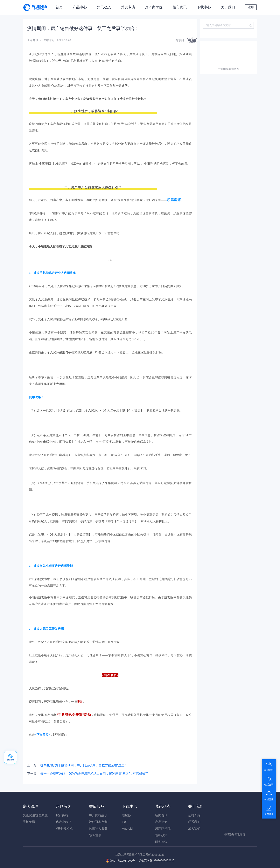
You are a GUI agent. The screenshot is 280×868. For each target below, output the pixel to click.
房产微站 (62, 815)
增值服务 (97, 806)
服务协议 (161, 842)
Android (127, 829)
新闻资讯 (161, 815)
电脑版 (127, 815)
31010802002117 (157, 860)
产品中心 (80, 7)
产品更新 (161, 822)
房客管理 (31, 806)
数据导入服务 (98, 829)
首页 (59, 7)
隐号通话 (95, 835)
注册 (251, 7)
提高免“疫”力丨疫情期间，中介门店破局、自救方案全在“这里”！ (84, 765)
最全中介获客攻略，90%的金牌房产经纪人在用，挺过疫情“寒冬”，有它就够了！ (96, 774)
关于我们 (228, 7)
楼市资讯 (180, 7)
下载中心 (204, 7)
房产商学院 (154, 7)
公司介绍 (194, 815)
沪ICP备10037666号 (123, 860)
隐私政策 (161, 835)
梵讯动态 (104, 7)
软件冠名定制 (98, 822)
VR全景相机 (64, 829)
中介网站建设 (98, 815)
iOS (125, 822)
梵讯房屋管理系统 (35, 815)
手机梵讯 (29, 822)
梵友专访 (128, 7)
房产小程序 (64, 822)
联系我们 (194, 822)
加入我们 (194, 829)
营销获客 (64, 806)
